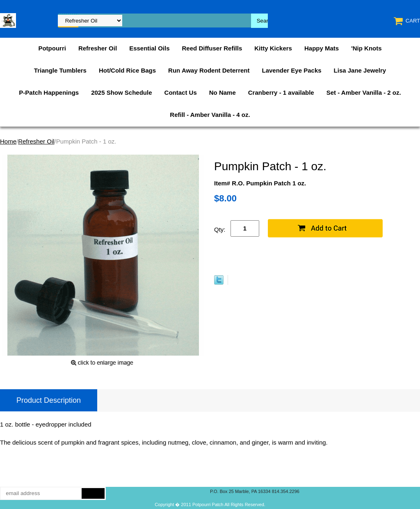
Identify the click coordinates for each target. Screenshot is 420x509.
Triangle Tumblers (60, 70)
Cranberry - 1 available (281, 92)
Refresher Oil (98, 48)
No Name (223, 92)
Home (8, 141)
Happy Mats (322, 48)
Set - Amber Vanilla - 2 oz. (364, 92)
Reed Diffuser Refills (212, 48)
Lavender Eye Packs (291, 70)
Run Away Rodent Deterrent (209, 70)
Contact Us (181, 92)
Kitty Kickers (273, 48)
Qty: (220, 229)
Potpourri (52, 48)
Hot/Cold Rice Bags (127, 70)
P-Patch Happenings (49, 92)
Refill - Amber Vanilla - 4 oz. (210, 115)
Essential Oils (149, 48)
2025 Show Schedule (121, 92)
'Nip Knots (366, 48)
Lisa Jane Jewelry (360, 70)
